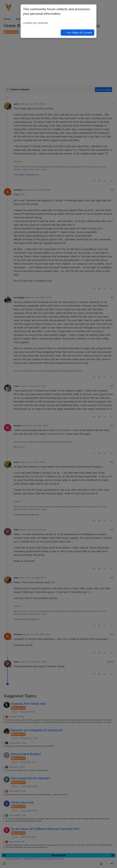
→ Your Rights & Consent (77, 33)
